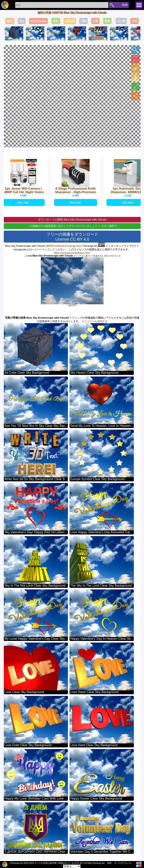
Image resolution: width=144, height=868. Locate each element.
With (56, 21)
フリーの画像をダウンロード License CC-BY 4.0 (72, 237)
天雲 (134, 21)
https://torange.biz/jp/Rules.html (72, 253)
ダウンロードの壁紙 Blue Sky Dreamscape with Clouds (72, 220)
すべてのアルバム (123, 863)
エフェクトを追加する (95, 322)
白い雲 (121, 21)
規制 (109, 863)
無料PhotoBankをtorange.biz (63, 246)
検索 (125, 5)
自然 (107, 21)
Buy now (25, 203)
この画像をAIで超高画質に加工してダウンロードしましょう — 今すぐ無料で (72, 226)
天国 (83, 21)
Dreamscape (38, 21)
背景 (95, 21)
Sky (22, 21)
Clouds (70, 21)
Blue (10, 21)
